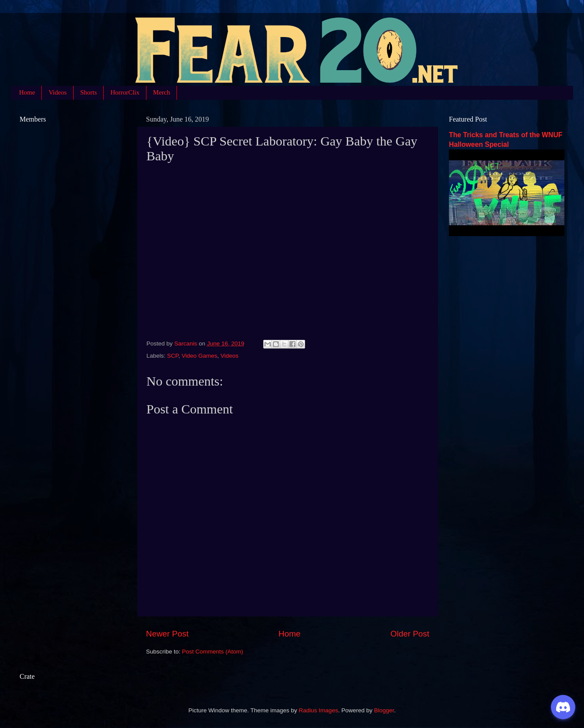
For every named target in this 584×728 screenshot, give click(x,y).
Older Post (410, 634)
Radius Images (319, 710)
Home (27, 92)
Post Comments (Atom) (213, 652)
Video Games (200, 356)
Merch (161, 92)
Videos (58, 92)
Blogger (384, 710)
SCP (173, 356)
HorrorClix (125, 92)
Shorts (88, 92)
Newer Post (167, 634)
